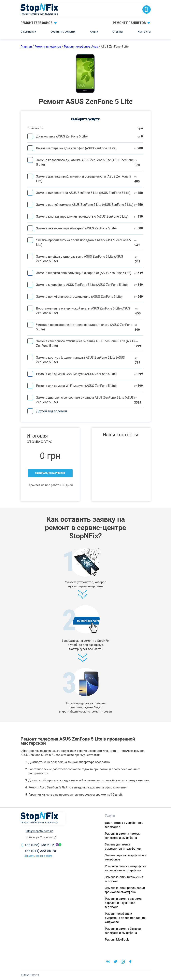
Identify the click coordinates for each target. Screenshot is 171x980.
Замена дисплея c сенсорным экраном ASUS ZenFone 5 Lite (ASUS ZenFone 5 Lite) (85, 400)
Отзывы (118, 32)
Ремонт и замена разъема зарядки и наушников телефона (123, 903)
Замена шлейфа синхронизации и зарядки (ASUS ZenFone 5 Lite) (84, 273)
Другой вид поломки (51, 411)
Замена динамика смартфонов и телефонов (123, 847)
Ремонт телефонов (36, 23)
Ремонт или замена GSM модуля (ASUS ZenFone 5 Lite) (76, 374)
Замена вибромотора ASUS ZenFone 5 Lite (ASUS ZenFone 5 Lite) (83, 193)
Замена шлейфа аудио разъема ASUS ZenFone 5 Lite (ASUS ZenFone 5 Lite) (80, 259)
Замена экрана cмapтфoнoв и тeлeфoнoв (126, 857)
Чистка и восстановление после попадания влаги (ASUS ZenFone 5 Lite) (84, 327)
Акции (94, 32)
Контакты (144, 32)
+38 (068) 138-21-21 (40, 845)
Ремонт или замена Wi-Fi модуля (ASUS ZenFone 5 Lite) (76, 386)
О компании (28, 32)
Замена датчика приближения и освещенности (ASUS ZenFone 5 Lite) (84, 179)
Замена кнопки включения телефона (124, 879)
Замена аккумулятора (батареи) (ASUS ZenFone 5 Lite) (76, 228)
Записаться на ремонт (50, 473)
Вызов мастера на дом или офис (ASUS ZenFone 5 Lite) (76, 148)
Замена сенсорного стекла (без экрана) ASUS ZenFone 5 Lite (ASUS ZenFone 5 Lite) (85, 343)
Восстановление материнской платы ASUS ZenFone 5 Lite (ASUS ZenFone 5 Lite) (83, 311)
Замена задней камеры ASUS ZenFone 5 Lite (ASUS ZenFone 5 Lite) (85, 205)
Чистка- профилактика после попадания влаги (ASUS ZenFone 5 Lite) (83, 242)
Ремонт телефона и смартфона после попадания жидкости (125, 918)
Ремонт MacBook (117, 940)
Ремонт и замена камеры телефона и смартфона (123, 836)
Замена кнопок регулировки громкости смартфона (125, 890)
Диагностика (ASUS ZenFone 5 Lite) (62, 136)
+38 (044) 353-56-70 (40, 851)
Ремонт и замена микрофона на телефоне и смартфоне (125, 868)
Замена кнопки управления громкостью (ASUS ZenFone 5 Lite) (82, 216)
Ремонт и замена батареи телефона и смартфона (123, 931)
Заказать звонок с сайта (38, 856)
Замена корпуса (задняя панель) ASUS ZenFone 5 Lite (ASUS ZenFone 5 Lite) (80, 360)
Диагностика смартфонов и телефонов (124, 825)
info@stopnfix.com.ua (40, 831)
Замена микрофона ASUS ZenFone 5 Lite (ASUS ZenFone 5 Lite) (82, 285)
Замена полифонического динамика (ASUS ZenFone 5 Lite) (79, 297)
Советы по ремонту (63, 32)
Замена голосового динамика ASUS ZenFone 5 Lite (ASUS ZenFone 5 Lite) (85, 162)
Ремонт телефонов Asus (81, 47)
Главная (26, 47)
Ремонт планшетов (129, 23)
